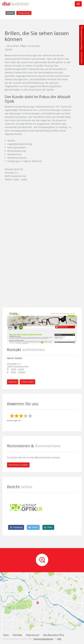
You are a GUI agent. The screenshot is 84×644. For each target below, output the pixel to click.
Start (6, 635)
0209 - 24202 (18, 369)
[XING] (48, 527)
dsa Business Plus (54, 635)
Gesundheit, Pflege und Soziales (23, 46)
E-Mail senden (27, 382)
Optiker (9, 50)
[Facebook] (16, 527)
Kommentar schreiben (18, 465)
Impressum (81, 58)
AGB (59, 639)
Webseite (13, 382)
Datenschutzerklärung (81, 38)
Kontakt (17, 635)
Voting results (24, 13)
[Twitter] (33, 527)
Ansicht (11, 13)
